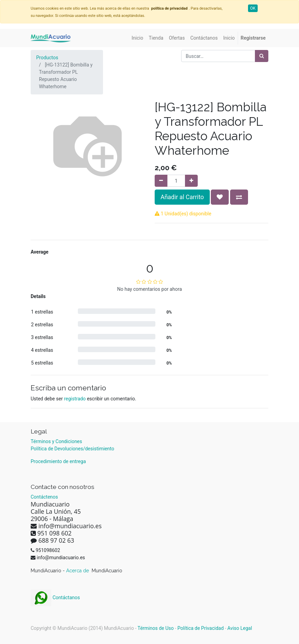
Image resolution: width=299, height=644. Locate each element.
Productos (47, 58)
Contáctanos (55, 597)
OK (253, 8)
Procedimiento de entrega (58, 461)
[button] (220, 197)
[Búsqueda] (262, 56)
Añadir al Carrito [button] (182, 197)
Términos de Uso (156, 628)
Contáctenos (44, 497)
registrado (75, 399)
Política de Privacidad (200, 628)
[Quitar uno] (161, 181)
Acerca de (78, 571)
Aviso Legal (240, 628)
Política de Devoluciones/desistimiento (72, 449)
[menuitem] (137, 38)
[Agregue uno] (191, 181)
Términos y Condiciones (56, 441)
